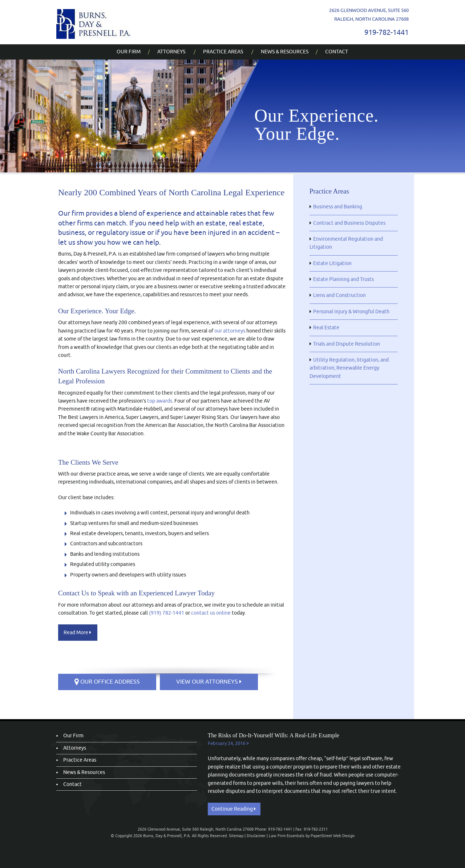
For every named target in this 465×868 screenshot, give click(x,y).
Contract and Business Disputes (349, 223)
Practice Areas (223, 52)
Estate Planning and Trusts (343, 279)
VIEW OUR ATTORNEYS (209, 682)
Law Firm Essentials (287, 836)
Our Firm (129, 52)
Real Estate (326, 328)
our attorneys (230, 331)
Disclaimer (256, 836)
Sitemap (236, 836)
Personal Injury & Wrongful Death (351, 312)
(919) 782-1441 (167, 613)
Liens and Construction (339, 295)
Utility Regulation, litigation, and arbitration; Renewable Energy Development (349, 368)
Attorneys (171, 52)
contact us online (211, 613)
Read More (77, 633)
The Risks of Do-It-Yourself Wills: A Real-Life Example (274, 735)
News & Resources (285, 52)
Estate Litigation (332, 263)
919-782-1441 (387, 32)
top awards (160, 401)
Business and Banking (338, 207)
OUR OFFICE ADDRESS (107, 682)
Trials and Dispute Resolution (347, 344)
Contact (337, 52)
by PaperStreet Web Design (330, 836)
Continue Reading (234, 809)
